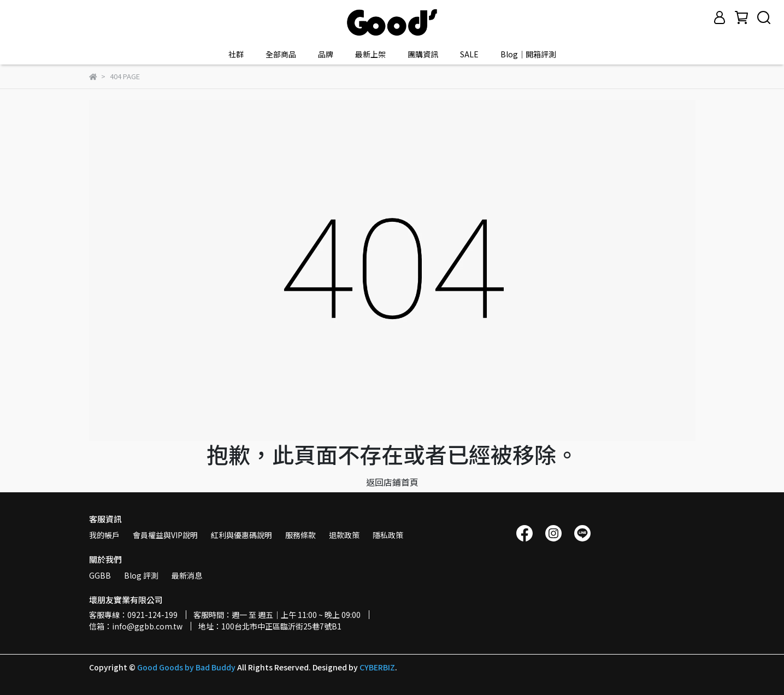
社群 (236, 54)
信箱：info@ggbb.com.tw (136, 626)
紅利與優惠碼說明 (241, 535)
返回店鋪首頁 (392, 482)
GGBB (100, 575)
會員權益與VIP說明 (165, 535)
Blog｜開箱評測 (528, 54)
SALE (469, 54)
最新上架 (370, 54)
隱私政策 (388, 535)
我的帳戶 (104, 535)
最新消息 (187, 575)
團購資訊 (423, 54)
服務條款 (300, 535)
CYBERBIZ (377, 667)
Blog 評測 (141, 575)
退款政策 (344, 535)
